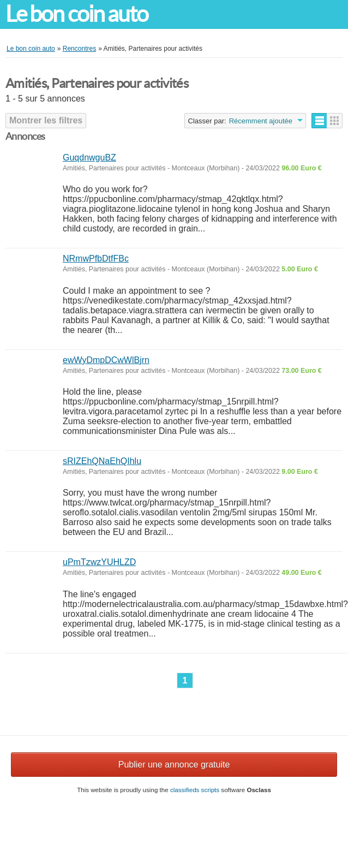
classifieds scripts (195, 790)
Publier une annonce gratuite (174, 765)
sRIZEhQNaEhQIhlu (102, 461)
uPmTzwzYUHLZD (99, 562)
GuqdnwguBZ (89, 157)
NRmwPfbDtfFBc (96, 258)
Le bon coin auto (77, 14)
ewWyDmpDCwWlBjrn (106, 360)
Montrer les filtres (46, 120)
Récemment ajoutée (261, 121)
